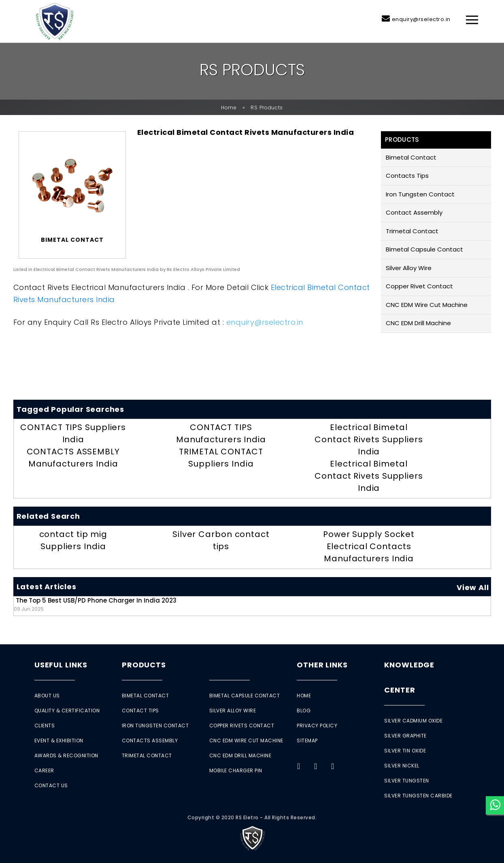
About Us (47, 696)
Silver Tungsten (407, 781)
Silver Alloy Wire (409, 268)
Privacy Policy (317, 726)
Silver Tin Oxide (405, 751)
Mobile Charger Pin (236, 770)
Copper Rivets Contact (242, 726)
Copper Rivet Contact (419, 286)
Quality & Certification (67, 711)
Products (144, 665)
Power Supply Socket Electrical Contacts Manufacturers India (369, 546)
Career (44, 770)
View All (473, 587)
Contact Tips (140, 711)
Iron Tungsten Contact (420, 194)
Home (229, 108)
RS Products (267, 108)
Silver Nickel (402, 766)
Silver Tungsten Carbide (418, 796)
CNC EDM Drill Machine (418, 323)
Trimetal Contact (412, 231)
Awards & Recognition (66, 755)
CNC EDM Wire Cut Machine (427, 305)
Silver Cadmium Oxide (413, 721)
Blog (304, 711)
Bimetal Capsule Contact (424, 249)
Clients (45, 726)
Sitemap (307, 740)
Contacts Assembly (150, 740)
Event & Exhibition (59, 740)
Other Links (322, 665)
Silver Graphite (405, 736)
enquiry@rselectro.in (421, 19)
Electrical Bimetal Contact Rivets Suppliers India (369, 439)
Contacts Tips (407, 176)
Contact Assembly (414, 212)
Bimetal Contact (411, 157)
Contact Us (51, 785)
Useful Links (61, 665)
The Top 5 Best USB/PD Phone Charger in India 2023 (95, 604)
